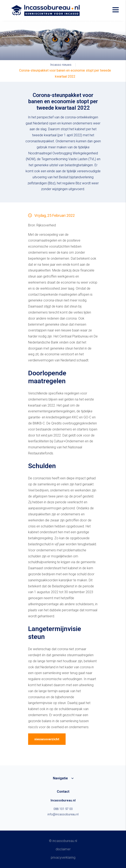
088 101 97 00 (63, 809)
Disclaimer (63, 849)
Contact (63, 792)
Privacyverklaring (63, 857)
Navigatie (60, 778)
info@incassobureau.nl (63, 814)
